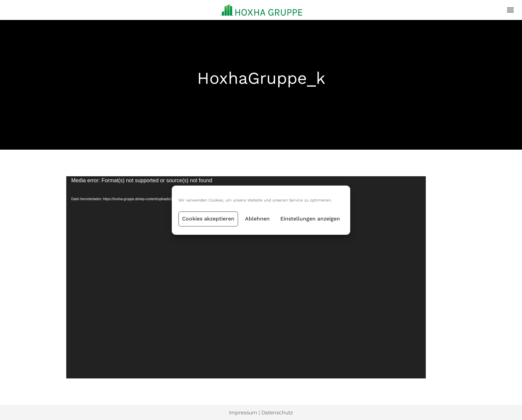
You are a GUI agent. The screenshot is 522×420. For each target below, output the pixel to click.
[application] (246, 277)
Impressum (243, 413)
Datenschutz (277, 413)
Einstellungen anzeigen (310, 219)
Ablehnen (257, 219)
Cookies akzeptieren (208, 219)
